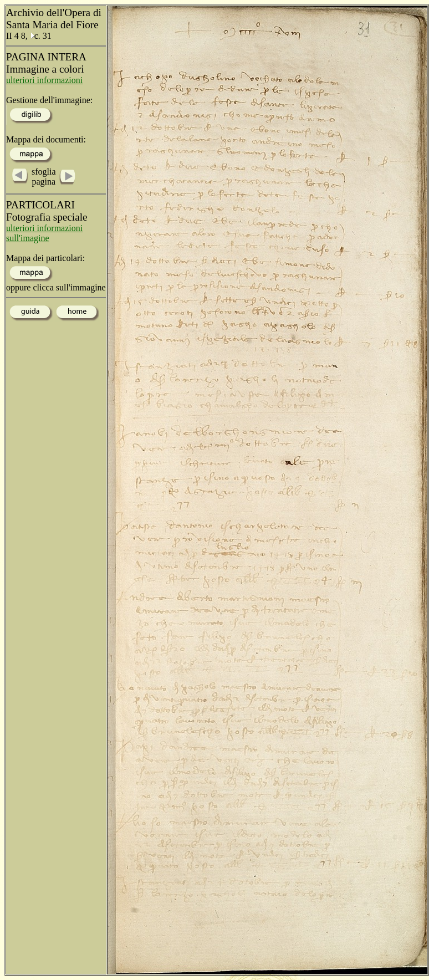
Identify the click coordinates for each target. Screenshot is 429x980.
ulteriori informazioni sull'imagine (44, 233)
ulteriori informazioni (44, 80)
